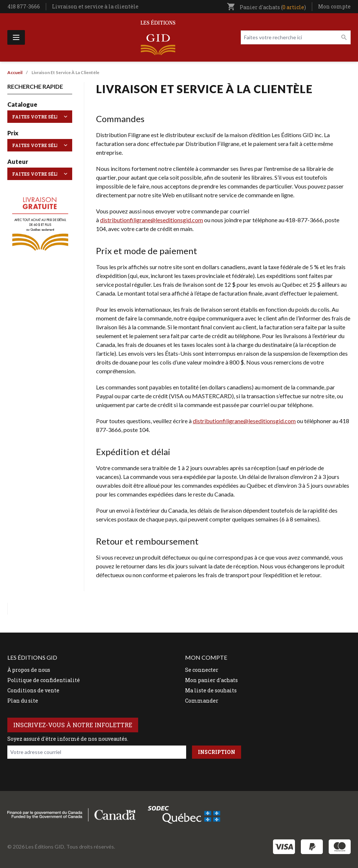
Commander (202, 701)
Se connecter (202, 670)
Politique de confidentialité (44, 680)
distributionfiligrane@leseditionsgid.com (152, 220)
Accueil (15, 72)
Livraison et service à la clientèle (95, 6)
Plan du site (23, 701)
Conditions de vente (33, 690)
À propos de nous (29, 670)
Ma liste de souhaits (211, 690)
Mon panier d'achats (211, 680)
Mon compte (334, 6)
